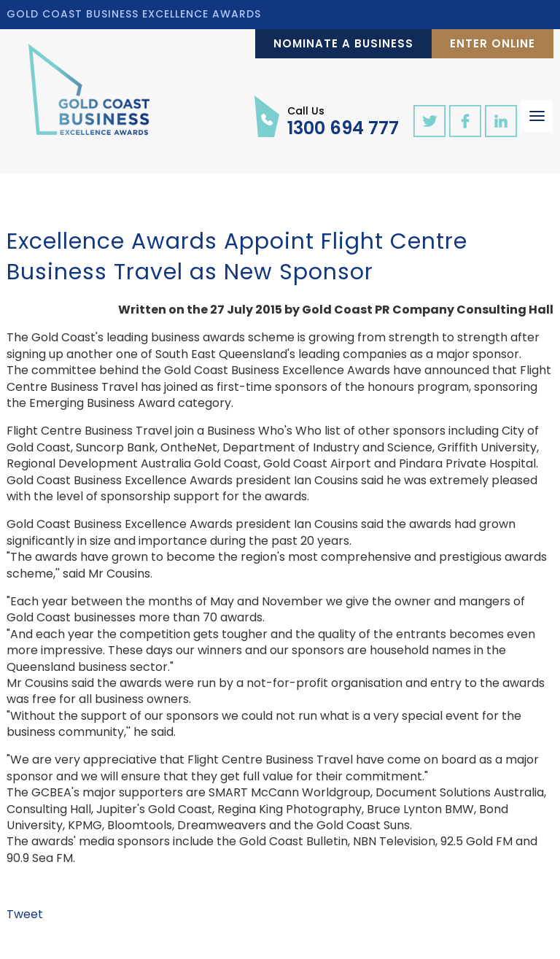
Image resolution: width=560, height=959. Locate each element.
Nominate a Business (343, 43)
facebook (465, 121)
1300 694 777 (343, 120)
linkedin (501, 121)
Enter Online (493, 43)
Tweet (25, 914)
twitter (429, 121)
